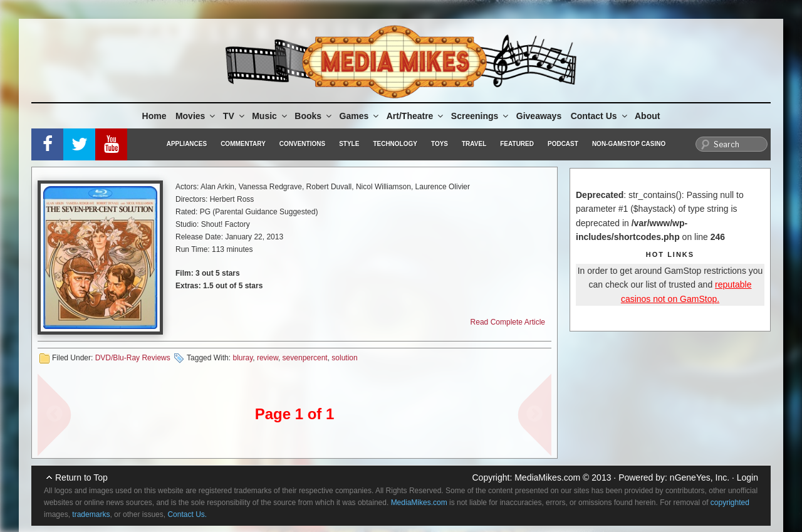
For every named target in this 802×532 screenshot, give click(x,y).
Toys (440, 144)
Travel (474, 144)
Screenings (481, 116)
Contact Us (600, 116)
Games (360, 116)
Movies (196, 116)
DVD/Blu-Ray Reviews (133, 358)
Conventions (302, 144)
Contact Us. (187, 514)
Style (349, 144)
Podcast (563, 144)
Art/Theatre (416, 116)
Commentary (243, 144)
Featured (517, 144)
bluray (242, 358)
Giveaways (539, 116)
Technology (395, 144)
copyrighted (730, 503)
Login (747, 477)
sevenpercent (305, 358)
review (268, 358)
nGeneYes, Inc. (700, 477)
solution (344, 358)
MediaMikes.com (547, 477)
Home (154, 116)
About (647, 116)
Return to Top (81, 477)
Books (314, 116)
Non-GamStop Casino (629, 144)
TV (235, 116)
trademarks (91, 514)
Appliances (187, 144)
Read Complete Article (508, 322)
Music (270, 116)
